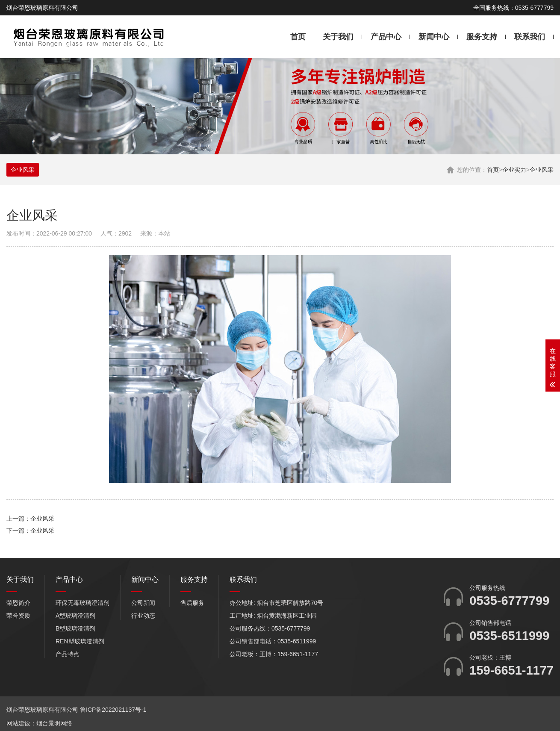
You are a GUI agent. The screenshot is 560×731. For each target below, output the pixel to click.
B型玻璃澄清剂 (75, 628)
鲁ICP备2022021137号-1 (113, 710)
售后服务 (192, 603)
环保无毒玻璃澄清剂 (83, 603)
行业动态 (143, 616)
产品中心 (386, 37)
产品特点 (68, 654)
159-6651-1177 (511, 670)
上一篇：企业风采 (30, 519)
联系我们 (530, 37)
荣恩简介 (18, 603)
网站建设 (18, 723)
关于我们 (338, 37)
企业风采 (542, 170)
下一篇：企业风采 (30, 531)
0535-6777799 (509, 601)
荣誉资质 (18, 616)
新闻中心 (434, 37)
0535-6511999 (509, 636)
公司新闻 (143, 603)
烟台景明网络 (54, 723)
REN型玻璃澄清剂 (80, 641)
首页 (298, 37)
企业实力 (514, 170)
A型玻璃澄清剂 (75, 616)
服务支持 (482, 37)
